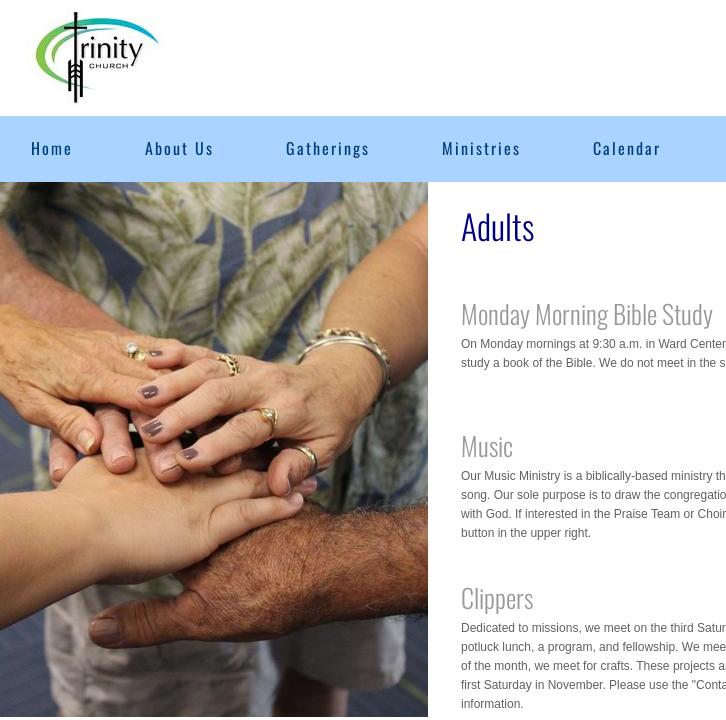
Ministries (481, 148)
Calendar (627, 148)
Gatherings (328, 148)
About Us (179, 148)
